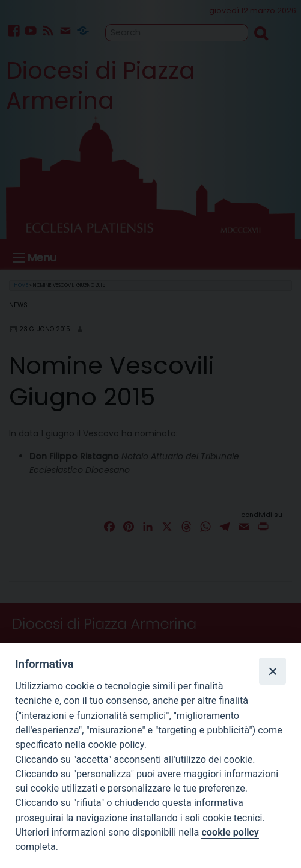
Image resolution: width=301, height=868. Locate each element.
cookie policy (230, 832)
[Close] (272, 671)
